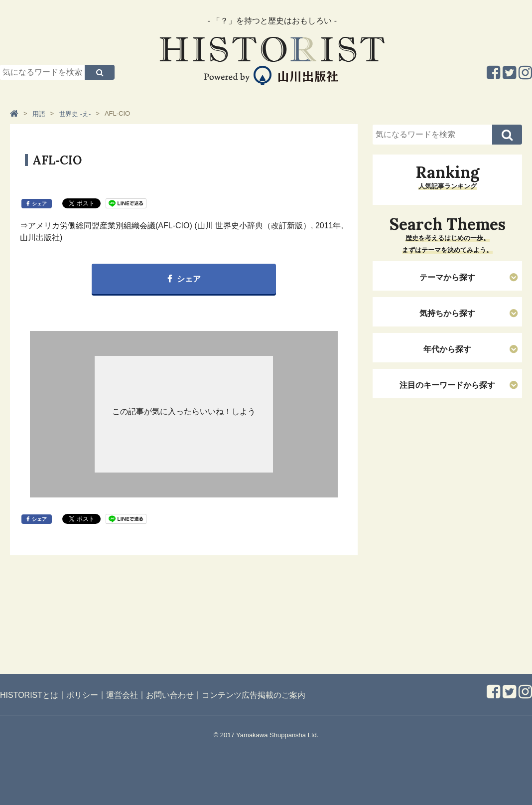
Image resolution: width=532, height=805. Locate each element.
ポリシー (82, 695)
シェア (39, 204)
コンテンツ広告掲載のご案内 (254, 695)
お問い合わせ (170, 695)
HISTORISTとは (29, 695)
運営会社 (122, 695)
